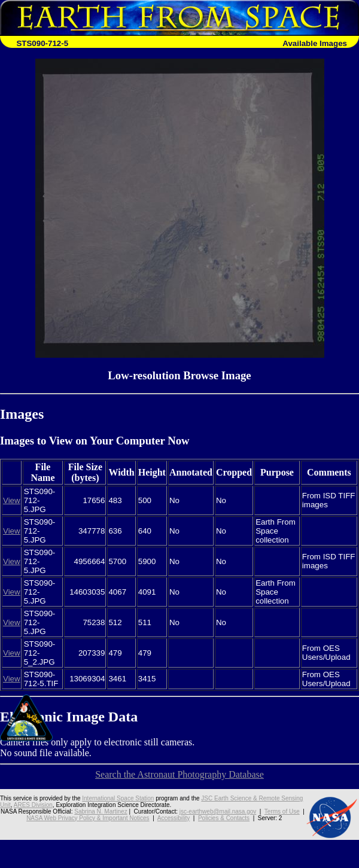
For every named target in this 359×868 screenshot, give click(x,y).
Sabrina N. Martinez (101, 811)
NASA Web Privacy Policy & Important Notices (88, 818)
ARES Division (33, 805)
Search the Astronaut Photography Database (180, 774)
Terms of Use (282, 811)
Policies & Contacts (224, 818)
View (12, 500)
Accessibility (174, 818)
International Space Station (118, 798)
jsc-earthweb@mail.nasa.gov (218, 811)
